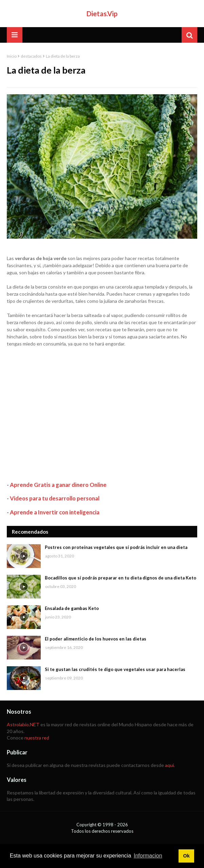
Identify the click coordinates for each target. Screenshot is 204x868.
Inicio (12, 56)
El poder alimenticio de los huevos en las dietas (96, 639)
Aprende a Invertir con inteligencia (55, 512)
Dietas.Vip (102, 14)
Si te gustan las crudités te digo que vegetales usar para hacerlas (115, 669)
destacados (31, 56)
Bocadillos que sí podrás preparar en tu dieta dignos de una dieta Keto (120, 578)
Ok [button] (186, 856)
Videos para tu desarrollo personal (55, 498)
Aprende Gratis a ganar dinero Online (58, 485)
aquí (169, 765)
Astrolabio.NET (23, 724)
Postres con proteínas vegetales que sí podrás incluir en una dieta (116, 547)
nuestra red (37, 738)
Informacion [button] (148, 856)
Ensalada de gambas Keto (72, 608)
